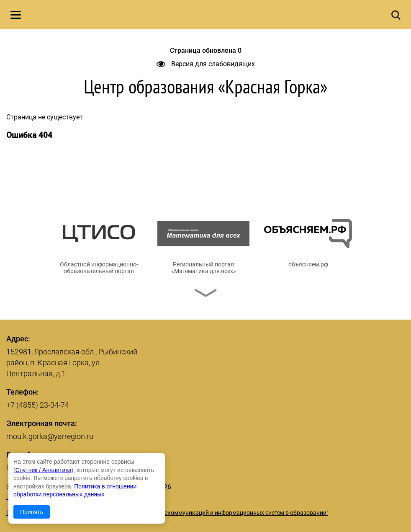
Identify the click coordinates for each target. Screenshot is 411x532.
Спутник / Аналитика (44, 470)
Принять (32, 512)
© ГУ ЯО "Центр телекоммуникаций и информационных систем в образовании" (220, 513)
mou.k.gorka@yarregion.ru (50, 436)
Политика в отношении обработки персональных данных (85, 497)
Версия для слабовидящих (206, 64)
